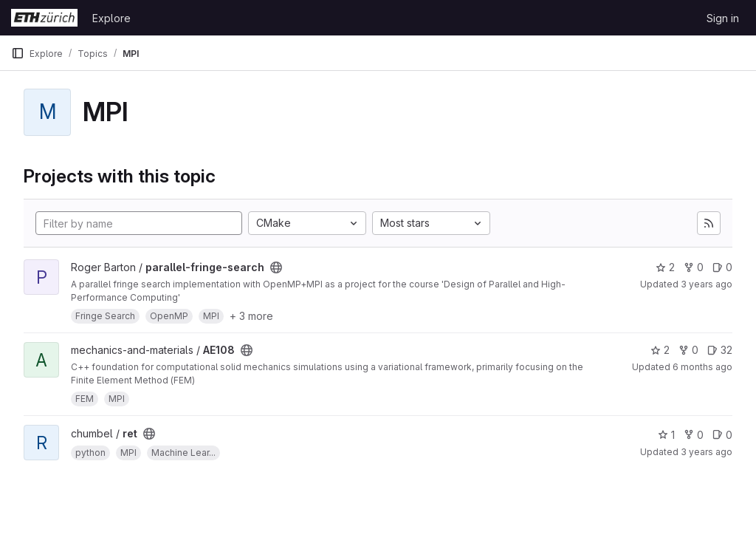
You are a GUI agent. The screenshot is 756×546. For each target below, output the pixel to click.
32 (720, 350)
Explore (111, 18)
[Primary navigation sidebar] (18, 53)
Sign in (723, 18)
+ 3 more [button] (251, 316)
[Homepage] (44, 18)
